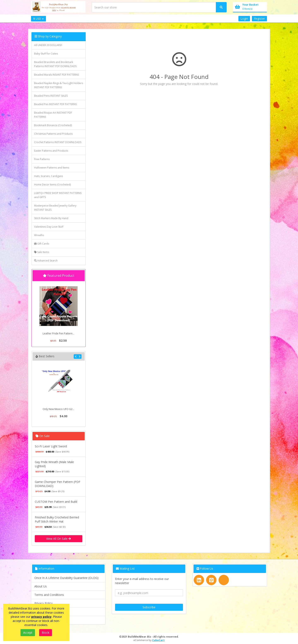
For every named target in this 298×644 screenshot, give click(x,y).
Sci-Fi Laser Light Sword (51, 446)
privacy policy (41, 617)
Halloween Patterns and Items (52, 168)
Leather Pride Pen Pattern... (58, 333)
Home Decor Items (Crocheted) (52, 185)
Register (259, 18)
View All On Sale (58, 539)
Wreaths (39, 235)
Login (244, 18)
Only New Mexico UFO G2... (58, 409)
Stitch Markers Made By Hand (51, 218)
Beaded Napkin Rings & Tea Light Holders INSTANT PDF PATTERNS (59, 85)
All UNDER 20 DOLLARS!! (48, 45)
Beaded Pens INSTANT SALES (51, 96)
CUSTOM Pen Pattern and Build (56, 502)
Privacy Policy (43, 603)
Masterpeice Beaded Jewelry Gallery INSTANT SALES (55, 208)
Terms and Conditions (49, 595)
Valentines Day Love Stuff (49, 227)
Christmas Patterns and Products (53, 134)
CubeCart (158, 640)
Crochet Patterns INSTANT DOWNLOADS (58, 142)
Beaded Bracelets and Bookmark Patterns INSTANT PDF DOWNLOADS (55, 64)
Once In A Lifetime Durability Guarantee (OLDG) (66, 578)
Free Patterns (42, 159)
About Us (41, 586)
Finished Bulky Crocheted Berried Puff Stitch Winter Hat (57, 519)
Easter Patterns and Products (51, 151)
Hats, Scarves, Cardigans (49, 176)
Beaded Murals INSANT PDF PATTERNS (56, 75)
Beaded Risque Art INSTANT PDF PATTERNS (53, 115)
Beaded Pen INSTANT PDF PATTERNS (55, 104)
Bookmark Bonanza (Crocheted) (53, 125)
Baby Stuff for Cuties (46, 54)
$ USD (38, 19)
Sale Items (42, 252)
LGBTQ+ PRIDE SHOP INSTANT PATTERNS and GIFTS (58, 195)
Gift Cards (42, 244)
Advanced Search (46, 261)
